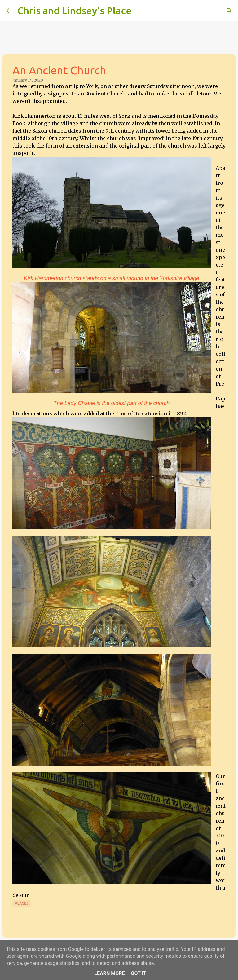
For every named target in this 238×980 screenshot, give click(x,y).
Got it (138, 973)
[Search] (140, 11)
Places (22, 903)
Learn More (109, 973)
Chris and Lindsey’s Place (75, 11)
